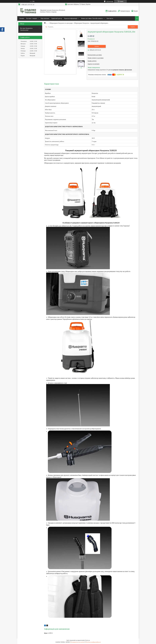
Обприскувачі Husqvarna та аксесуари (61, 23)
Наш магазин (45, 18)
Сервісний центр (57, 18)
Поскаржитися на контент (78, 642)
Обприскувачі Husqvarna (81, 23)
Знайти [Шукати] (133, 27)
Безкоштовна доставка (95, 55)
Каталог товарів (32, 18)
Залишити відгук (125, 11)
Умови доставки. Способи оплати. (92, 18)
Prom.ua (87, 640)
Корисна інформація (71, 18)
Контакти (110, 18)
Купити (97, 46)
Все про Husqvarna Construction (26, 29)
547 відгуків (110, 1)
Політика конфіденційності (93, 642)
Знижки (22, 18)
